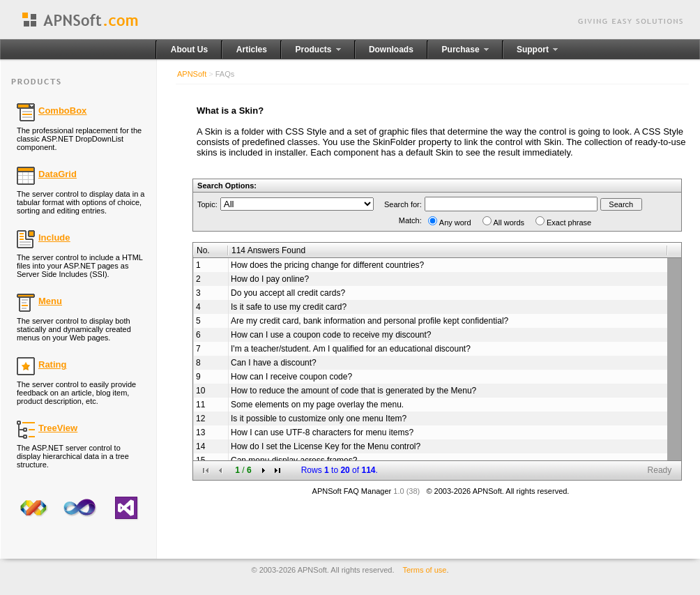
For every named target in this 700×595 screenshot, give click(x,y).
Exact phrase (569, 223)
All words (509, 223)
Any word (455, 223)
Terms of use (425, 570)
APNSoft (192, 74)
